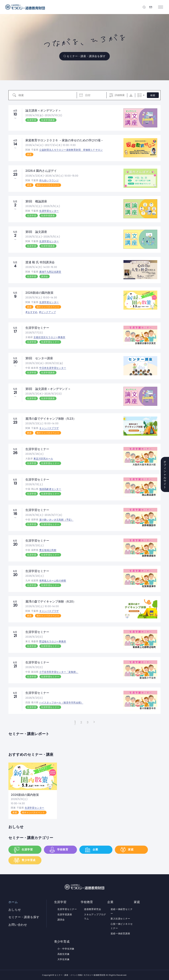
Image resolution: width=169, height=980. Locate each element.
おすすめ (33, 312)
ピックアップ (49, 312)
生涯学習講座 (48, 120)
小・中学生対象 (66, 949)
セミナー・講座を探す (144, 7)
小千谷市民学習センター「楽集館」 (59, 672)
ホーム (13, 902)
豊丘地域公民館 (48, 550)
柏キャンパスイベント (48, 185)
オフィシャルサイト (165, 475)
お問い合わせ (151, 7)
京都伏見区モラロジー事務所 (49, 337)
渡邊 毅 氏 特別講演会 (40, 262)
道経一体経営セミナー (122, 911)
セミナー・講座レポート (29, 734)
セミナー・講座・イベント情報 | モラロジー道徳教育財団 (25, 7)
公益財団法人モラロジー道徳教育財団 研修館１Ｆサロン (71, 150)
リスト (140, 95)
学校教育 (63, 850)
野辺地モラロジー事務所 (53, 642)
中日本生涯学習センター (53, 368)
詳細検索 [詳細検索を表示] (120, 95)
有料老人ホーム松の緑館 (53, 581)
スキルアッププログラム (95, 917)
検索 (153, 95)
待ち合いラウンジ (49, 180)
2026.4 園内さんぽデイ (41, 171)
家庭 (29, 154)
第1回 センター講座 (39, 358)
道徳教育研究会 (93, 909)
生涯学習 (32, 120)
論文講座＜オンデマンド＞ (43, 110)
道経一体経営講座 (120, 934)
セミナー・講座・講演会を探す (86, 56)
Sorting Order (131, 95)
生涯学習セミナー (37, 328)
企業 (95, 850)
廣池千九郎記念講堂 (50, 272)
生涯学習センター (49, 211)
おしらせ (16, 827)
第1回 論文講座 (36, 232)
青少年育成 (29, 860)
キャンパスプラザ (49, 428)
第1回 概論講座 (36, 201)
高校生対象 (64, 954)
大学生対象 (64, 959)
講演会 (44, 276)
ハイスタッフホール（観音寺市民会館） (61, 702)
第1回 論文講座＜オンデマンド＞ (48, 389)
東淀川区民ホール (43, 459)
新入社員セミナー (120, 919)
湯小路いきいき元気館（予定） (56, 520)
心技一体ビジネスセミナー (122, 926)
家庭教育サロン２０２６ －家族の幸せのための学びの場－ (64, 140)
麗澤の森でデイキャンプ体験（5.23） (51, 419)
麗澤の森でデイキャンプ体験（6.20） (51, 601)
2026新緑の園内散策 (39, 293)
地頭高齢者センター (50, 489)
